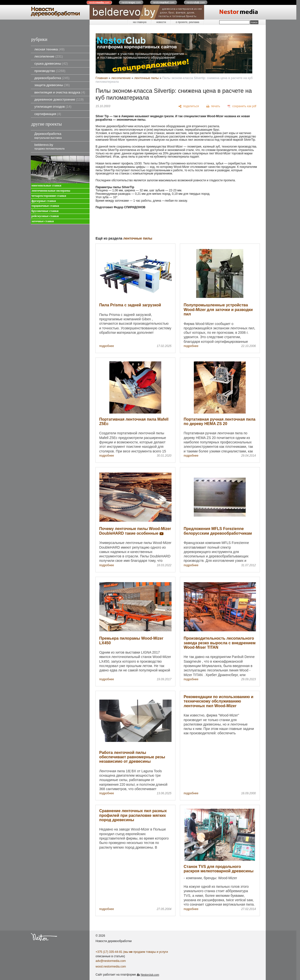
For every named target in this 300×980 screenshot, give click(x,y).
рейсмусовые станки (45, 216)
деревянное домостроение (59, 99)
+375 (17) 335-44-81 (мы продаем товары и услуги (132, 952)
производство (50, 71)
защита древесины (52, 85)
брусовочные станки (45, 211)
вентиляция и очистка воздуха (60, 92)
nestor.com (99, 2)
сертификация (48, 114)
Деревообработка (48, 135)
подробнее (107, 346)
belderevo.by (50, 146)
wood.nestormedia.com (111, 967)
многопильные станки (46, 186)
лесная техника (50, 49)
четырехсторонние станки (49, 196)
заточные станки (43, 221)
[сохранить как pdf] (242, 106)
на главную (140, 22)
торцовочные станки (45, 206)
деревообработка (52, 78)
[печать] (213, 106)
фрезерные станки (44, 201)
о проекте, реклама (187, 22)
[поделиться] (189, 106)
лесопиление (49, 56)
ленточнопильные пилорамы (51, 191)
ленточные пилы (146, 78)
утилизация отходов (53, 107)
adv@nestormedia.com (111, 961)
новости (161, 22)
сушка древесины (51, 63)
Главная (102, 78)
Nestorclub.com (150, 975)
